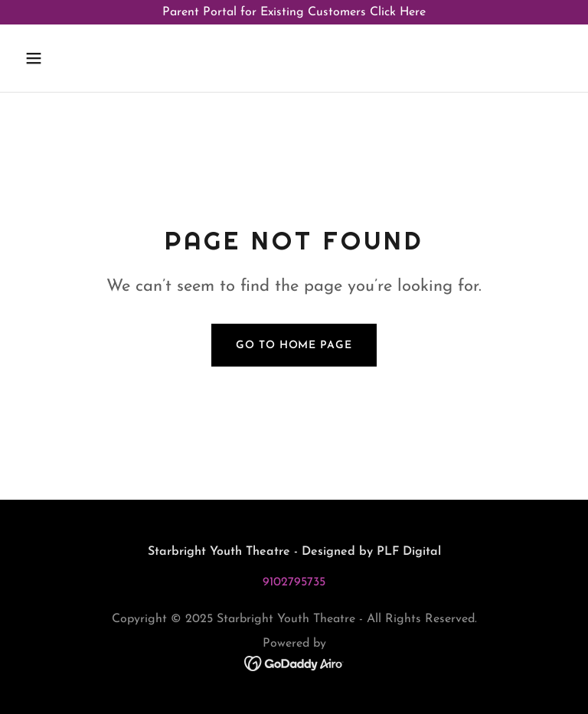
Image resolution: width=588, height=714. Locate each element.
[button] (60, 58)
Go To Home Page (294, 346)
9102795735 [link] (294, 582)
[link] (294, 663)
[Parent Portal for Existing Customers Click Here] (294, 12)
